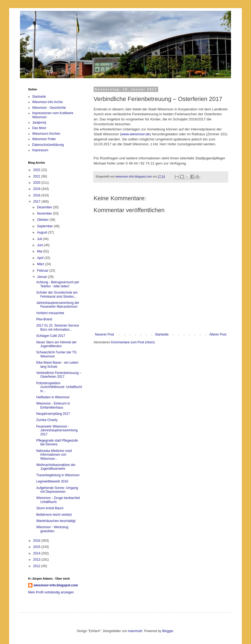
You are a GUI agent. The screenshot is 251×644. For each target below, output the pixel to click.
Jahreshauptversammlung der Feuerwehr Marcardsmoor (58, 305)
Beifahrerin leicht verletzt (54, 515)
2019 (37, 189)
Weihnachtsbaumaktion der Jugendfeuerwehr (56, 467)
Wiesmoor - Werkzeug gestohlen (52, 529)
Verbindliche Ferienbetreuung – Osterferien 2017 (59, 375)
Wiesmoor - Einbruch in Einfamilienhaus (53, 405)
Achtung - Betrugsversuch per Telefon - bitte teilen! (58, 284)
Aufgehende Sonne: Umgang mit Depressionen (57, 490)
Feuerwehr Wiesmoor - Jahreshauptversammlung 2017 (57, 430)
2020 (37, 183)
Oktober (43, 220)
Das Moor (39, 128)
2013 (37, 560)
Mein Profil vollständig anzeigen (51, 592)
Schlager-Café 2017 (51, 336)
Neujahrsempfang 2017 (53, 414)
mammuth (135, 631)
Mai (40, 251)
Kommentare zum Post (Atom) (133, 342)
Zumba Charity (47, 420)
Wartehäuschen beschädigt (56, 521)
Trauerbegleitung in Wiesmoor (58, 475)
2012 (37, 566)
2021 (37, 176)
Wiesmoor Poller (44, 139)
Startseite (162, 334)
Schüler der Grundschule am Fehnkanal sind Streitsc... (57, 294)
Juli (40, 239)
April (41, 258)
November (45, 213)
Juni (40, 245)
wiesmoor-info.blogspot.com (56, 585)
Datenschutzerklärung (48, 145)
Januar (42, 277)
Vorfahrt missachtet (50, 313)
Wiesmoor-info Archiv (47, 102)
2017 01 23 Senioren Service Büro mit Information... (58, 327)
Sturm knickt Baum (50, 508)
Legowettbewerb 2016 (52, 481)
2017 (37, 202)
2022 (37, 170)
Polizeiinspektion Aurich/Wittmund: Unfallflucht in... (59, 387)
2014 (37, 553)
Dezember (45, 207)
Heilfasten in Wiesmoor (53, 397)
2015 (37, 547)
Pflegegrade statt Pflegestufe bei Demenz (57, 442)
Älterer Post (218, 334)
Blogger (168, 631)
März (41, 264)
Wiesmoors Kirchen (46, 134)
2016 (37, 541)
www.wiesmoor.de (136, 134)
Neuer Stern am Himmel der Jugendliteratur (56, 344)
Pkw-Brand (44, 319)
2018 (37, 195)
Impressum (40, 150)
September (45, 226)
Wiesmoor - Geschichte (49, 108)
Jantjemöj (39, 123)
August (43, 232)
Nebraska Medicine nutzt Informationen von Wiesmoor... (54, 455)
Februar (43, 271)
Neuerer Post (105, 334)
